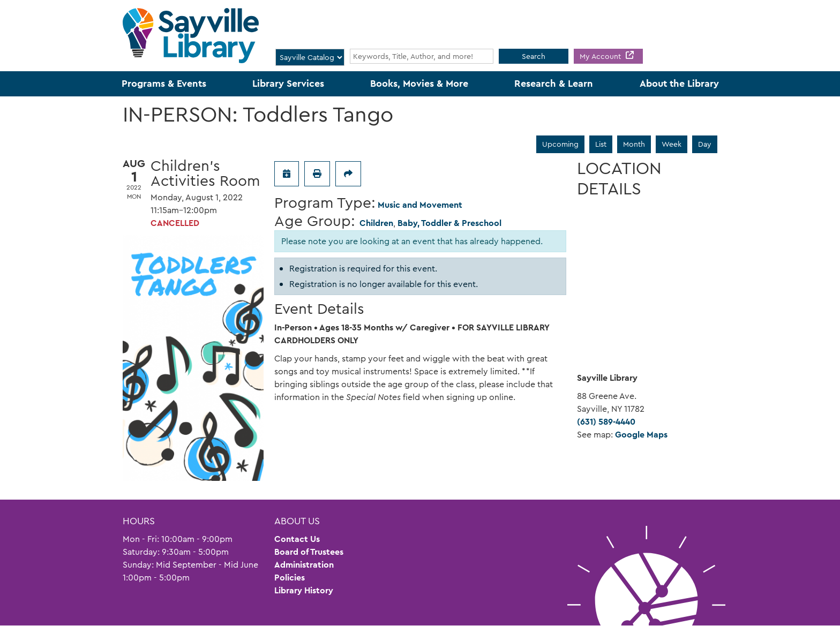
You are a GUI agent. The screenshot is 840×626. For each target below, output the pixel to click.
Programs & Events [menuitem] (164, 84)
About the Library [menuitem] (679, 84)
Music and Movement (420, 205)
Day (705, 144)
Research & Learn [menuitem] (554, 84)
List (601, 144)
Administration (304, 565)
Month (634, 144)
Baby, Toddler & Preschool (449, 223)
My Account (601, 56)
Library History (304, 590)
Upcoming (560, 144)
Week (672, 144)
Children (376, 223)
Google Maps (641, 435)
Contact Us (297, 539)
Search (534, 56)
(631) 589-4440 (606, 422)
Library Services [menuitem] (288, 84)
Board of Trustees (309, 552)
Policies (290, 578)
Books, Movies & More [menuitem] (419, 84)
